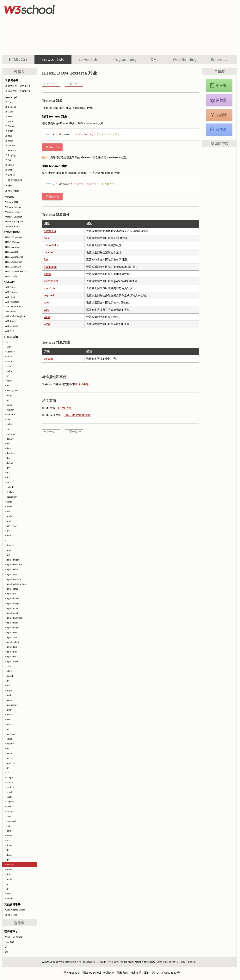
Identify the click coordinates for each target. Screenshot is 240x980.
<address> (10, 352)
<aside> (9, 366)
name (47, 274)
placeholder (51, 281)
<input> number (13, 613)
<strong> (9, 811)
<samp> (9, 778)
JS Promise (10, 150)
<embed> (10, 487)
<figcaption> (11, 497)
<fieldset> (10, 492)
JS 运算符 (10, 175)
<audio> (9, 371)
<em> (8, 482)
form (47, 260)
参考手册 (220, 59)
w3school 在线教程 (38, 9)
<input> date (11, 574)
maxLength (51, 267)
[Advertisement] (137, 27)
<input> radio (12, 623)
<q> (7, 768)
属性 (78, 384)
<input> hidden (12, 598)
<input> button (12, 560)
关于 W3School (70, 973)
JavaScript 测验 (219, 115)
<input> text (11, 647)
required (49, 295)
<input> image (12, 603)
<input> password (14, 618)
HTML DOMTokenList (16, 272)
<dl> (7, 473)
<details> (10, 453)
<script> (9, 782)
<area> (9, 357)
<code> (9, 424)
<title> (8, 874)
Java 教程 (10, 942)
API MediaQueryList (15, 316)
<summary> (11, 821)
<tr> (7, 860)
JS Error (9, 121)
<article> (9, 361)
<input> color (12, 569)
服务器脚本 (88, 59)
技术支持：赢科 (140, 973)
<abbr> (9, 347)
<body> (9, 395)
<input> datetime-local (16, 584)
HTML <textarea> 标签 (77, 415)
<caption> (10, 415)
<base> (9, 381)
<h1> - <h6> (11, 526)
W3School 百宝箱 (14, 937)
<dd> (8, 444)
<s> (7, 773)
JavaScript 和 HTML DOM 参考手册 (219, 86)
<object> (9, 724)
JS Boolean (10, 107)
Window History (13, 212)
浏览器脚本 (53, 59)
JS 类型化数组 (12, 191)
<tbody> (9, 836)
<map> (9, 690)
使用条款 (109, 973)
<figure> (9, 502)
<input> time (11, 652)
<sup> (8, 826)
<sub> (8, 816)
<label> (9, 671)
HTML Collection (14, 262)
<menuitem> (11, 705)
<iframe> (10, 545)
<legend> (10, 676)
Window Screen (13, 226)
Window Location (14, 217)
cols (46, 238)
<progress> (10, 763)
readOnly (49, 288)
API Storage (11, 321)
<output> (9, 744)
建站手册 (185, 59)
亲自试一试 (52, 147)
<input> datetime (13, 579)
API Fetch (10, 297)
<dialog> (9, 463)
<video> (9, 899)
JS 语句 (9, 186)
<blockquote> (12, 390)
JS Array (9, 102)
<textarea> (10, 865)
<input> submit (12, 642)
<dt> (7, 478)
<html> (9, 536)
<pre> (8, 758)
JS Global (10, 126)
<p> (7, 749)
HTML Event (12, 252)
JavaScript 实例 (219, 100)
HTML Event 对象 (14, 257)
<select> (9, 792)
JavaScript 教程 (219, 130)
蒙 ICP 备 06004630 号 (166, 973)
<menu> (9, 700)
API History (11, 311)
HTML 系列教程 (18, 59)
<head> (9, 516)
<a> (7, 342)
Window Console (13, 207)
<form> (9, 511)
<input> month (12, 608)
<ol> (7, 729)
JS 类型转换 (11, 915)
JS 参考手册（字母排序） (18, 91)
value (47, 317)
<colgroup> (11, 434)
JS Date (9, 117)
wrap (47, 324)
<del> (8, 448)
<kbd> (8, 666)
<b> (7, 376)
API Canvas (11, 287)
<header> (10, 521)
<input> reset (11, 632)
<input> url (11, 657)
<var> (8, 894)
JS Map (9, 136)
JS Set (8, 160)
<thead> (9, 855)
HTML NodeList (13, 267)
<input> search (12, 637)
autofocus (50, 231)
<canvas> (10, 410)
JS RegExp (10, 155)
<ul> (7, 889)
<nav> (8, 719)
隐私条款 (122, 973)
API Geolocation (13, 307)
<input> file (11, 594)
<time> (9, 869)
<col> (8, 429)
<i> (7, 540)
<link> (8, 686)
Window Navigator (14, 222)
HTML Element (13, 242)
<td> (7, 840)
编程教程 (125, 59)
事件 (86, 384)
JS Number (10, 146)
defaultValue (51, 245)
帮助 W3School (92, 973)
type (46, 310)
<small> (9, 797)
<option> (9, 739)
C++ (7, 952)
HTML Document (14, 237)
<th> (7, 850)
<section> (10, 787)
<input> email (12, 589)
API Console (11, 292)
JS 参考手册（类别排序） (18, 86)
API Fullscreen (12, 302)
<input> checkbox (14, 565)
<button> (9, 405)
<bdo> (8, 386)
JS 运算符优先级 (14, 180)
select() (48, 359)
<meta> (9, 710)
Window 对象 (12, 202)
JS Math (9, 141)
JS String (9, 165)
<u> (7, 884)
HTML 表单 (65, 408)
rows (47, 303)
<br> (8, 400)
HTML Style (11, 276)
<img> (8, 550)
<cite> (8, 419)
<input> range (12, 628)
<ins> (8, 555)
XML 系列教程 (155, 59)
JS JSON (9, 131)
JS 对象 (9, 170)
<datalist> (10, 439)
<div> (8, 468)
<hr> (8, 531)
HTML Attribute (13, 247)
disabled (49, 252)
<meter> (9, 715)
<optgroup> (11, 734)
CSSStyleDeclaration (15, 910)
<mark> (9, 695)
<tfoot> (9, 845)
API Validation (12, 326)
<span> (9, 807)
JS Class (9, 112)
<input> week (12, 661)
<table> (9, 831)
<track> (9, 879)
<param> (9, 753)
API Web (9, 331)
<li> (7, 681)
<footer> (9, 507)
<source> (10, 802)
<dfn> (8, 458)
